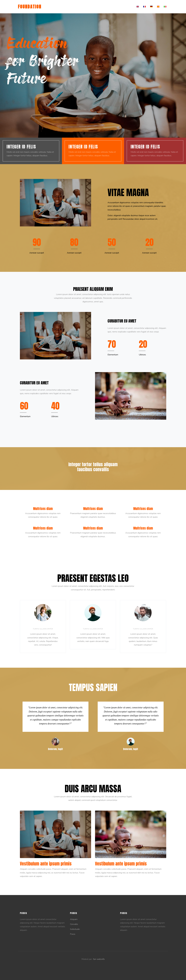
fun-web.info (99, 959)
